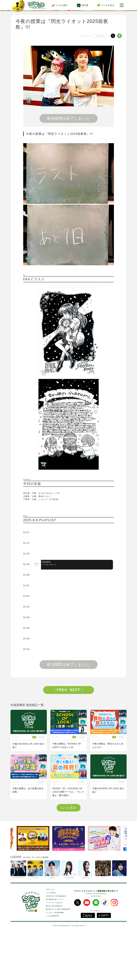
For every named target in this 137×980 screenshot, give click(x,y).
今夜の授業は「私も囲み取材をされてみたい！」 (108, 838)
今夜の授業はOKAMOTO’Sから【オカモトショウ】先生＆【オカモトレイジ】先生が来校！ (28, 840)
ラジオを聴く (60, 5)
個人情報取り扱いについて (55, 948)
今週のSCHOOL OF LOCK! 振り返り (29, 746)
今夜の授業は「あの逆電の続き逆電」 (28, 790)
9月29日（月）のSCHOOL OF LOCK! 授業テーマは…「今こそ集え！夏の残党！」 (68, 792)
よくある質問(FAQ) (52, 964)
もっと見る (69, 856)
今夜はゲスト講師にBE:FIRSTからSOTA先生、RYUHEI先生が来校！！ (68, 840)
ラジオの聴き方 (51, 941)
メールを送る (108, 5)
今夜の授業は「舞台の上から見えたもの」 (108, 745)
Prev (61, 690)
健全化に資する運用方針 (54, 954)
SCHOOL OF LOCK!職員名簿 (56, 944)
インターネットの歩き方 (54, 951)
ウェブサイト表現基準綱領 (55, 961)
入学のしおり (50, 938)
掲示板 (85, 5)
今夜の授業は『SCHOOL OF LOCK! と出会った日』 (67, 745)
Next (76, 690)
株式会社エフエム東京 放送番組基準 (58, 957)
